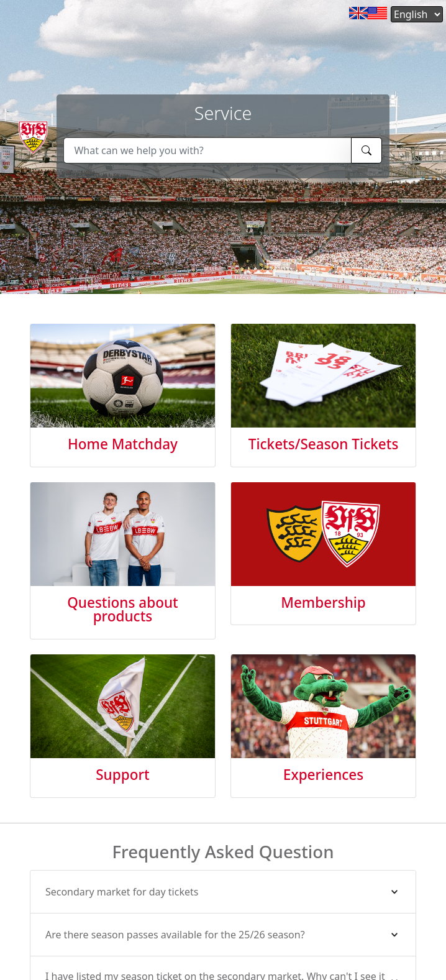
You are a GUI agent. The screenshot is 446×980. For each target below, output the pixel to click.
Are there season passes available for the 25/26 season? (175, 935)
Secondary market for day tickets (122, 892)
